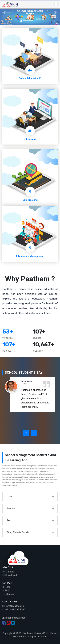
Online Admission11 (30, 78)
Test (9, 520)
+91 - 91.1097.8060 (15, 610)
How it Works (12, 575)
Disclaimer (28, 633)
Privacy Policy (42, 633)
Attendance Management (30, 256)
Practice (11, 508)
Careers (10, 572)
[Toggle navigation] (56, 5)
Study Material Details (18, 532)
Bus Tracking (30, 200)
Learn (10, 497)
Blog (8, 587)
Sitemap (9, 594)
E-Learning (30, 139)
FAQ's (7, 591)
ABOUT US (8, 568)
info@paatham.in (14, 606)
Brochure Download (14, 618)
